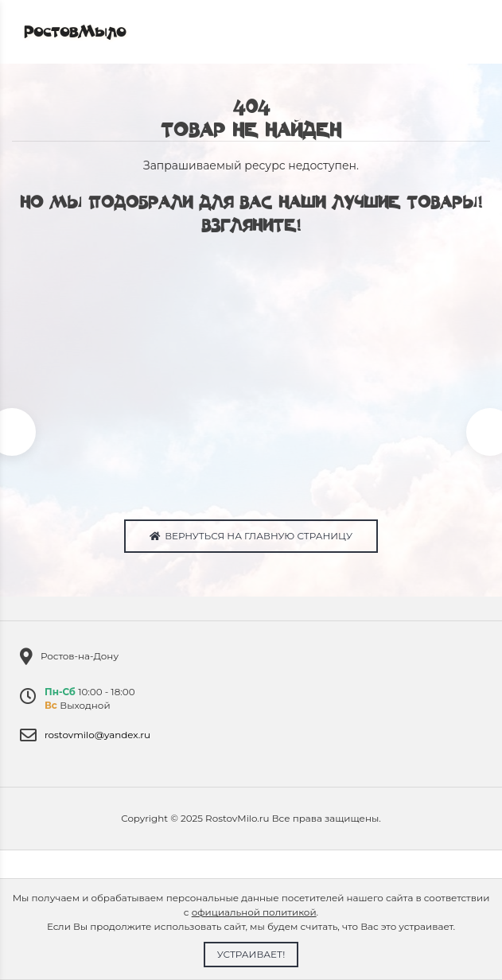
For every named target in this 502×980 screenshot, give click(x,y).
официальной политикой (254, 912)
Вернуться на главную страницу (251, 536)
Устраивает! (251, 954)
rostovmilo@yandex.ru (97, 735)
